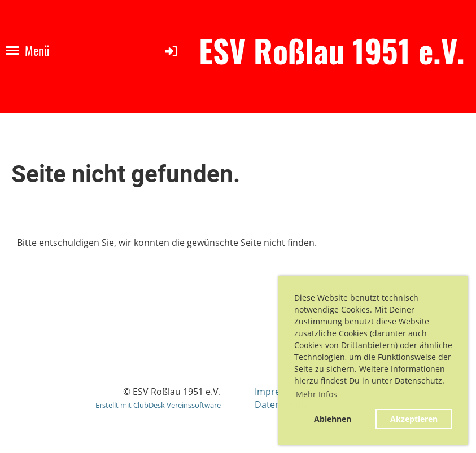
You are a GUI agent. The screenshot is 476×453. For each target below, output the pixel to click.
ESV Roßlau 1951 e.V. (332, 50)
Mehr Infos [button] (316, 394)
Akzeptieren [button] (414, 419)
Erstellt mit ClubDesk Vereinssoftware (158, 405)
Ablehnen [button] (333, 419)
